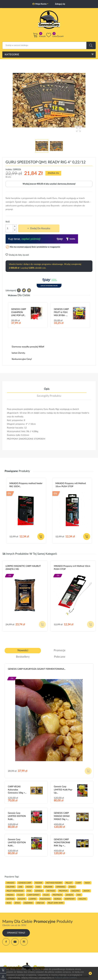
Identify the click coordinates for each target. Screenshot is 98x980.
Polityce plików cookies (66, 978)
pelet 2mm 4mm (56, 903)
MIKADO (10, 883)
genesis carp (25, 883)
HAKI (38, 887)
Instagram (24, 942)
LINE (20, 887)
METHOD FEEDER (54, 883)
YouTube (15, 942)
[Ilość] (9, 228)
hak (79, 895)
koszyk (22, 899)
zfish (17, 903)
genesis (39, 891)
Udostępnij (19, 290)
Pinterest (29, 290)
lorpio (33, 899)
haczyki (75, 891)
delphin (11, 887)
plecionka (45, 899)
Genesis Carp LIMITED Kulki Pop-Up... (63, 790)
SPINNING (61, 887)
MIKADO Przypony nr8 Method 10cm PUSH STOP (71, 485)
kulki (46, 895)
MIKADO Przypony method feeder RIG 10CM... (26, 485)
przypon (63, 891)
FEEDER (39, 883)
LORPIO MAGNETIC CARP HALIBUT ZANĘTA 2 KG (23, 568)
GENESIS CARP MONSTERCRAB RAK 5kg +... (62, 843)
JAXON (86, 891)
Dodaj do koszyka (40, 228)
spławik (48, 887)
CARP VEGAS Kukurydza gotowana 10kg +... (17, 790)
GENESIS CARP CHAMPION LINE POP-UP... (19, 312)
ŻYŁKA (72, 887)
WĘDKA (10, 895)
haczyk (82, 899)
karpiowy (70, 899)
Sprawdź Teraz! (16, 933)
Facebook (6, 942)
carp (78, 883)
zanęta (69, 895)
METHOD (51, 891)
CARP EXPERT (33, 895)
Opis (47, 389)
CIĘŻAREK (28, 903)
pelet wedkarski (15, 891)
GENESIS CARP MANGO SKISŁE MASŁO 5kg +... (62, 816)
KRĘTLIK (40, 903)
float (20, 895)
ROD (9, 903)
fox (29, 891)
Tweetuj (24, 290)
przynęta (57, 895)
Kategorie (12, 55)
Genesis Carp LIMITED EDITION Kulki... (17, 816)
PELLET (69, 883)
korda (58, 899)
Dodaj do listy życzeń (17, 255)
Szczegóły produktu (49, 396)
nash (87, 883)
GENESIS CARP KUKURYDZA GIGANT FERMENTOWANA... (37, 669)
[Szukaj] (49, 45)
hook (29, 887)
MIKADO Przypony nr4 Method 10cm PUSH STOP (72, 568)
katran (10, 899)
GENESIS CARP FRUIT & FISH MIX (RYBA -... (61, 312)
